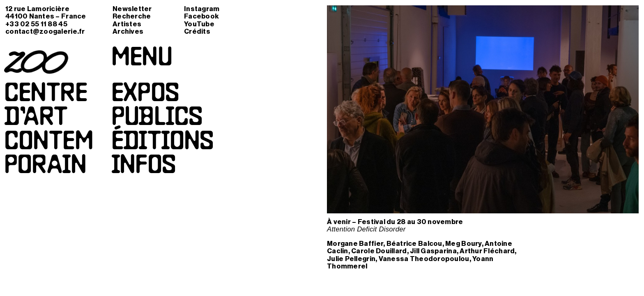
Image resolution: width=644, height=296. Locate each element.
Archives (128, 31)
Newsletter (132, 9)
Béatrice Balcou (414, 244)
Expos (145, 95)
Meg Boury (463, 244)
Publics (157, 118)
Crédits (197, 31)
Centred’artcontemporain (49, 131)
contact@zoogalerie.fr (45, 31)
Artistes (127, 24)
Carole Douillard (379, 251)
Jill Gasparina (433, 251)
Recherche (132, 16)
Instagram (202, 9)
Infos (144, 166)
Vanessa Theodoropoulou (424, 259)
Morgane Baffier (355, 244)
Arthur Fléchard (487, 251)
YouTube (199, 24)
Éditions (162, 143)
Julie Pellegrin (351, 259)
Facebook (201, 16)
